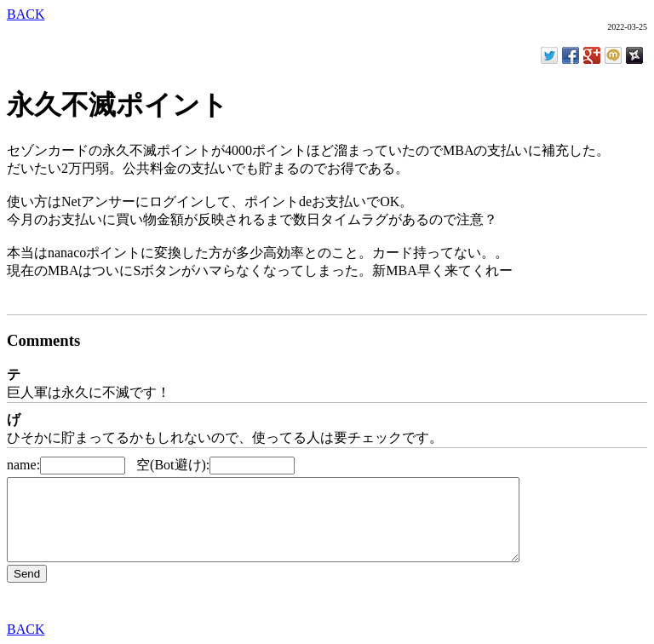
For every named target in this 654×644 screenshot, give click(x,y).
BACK (26, 14)
